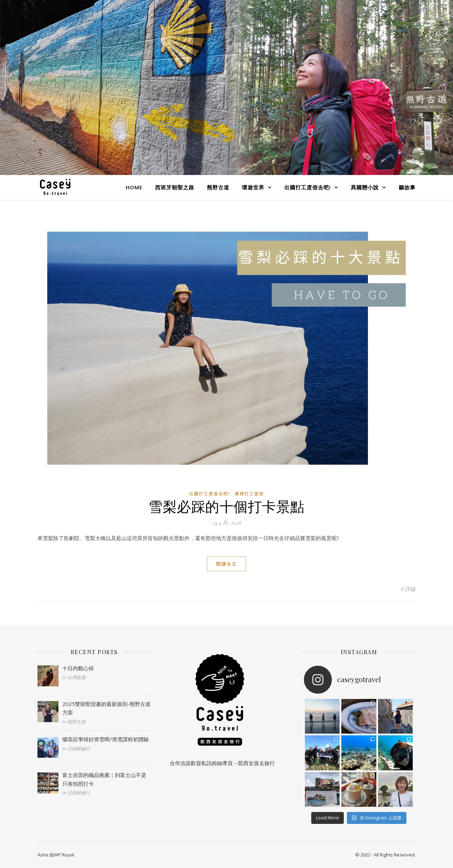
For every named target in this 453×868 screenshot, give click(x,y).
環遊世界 (253, 187)
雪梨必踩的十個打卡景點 (226, 506)
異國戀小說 (365, 187)
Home (134, 187)
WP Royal (64, 855)
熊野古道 (218, 187)
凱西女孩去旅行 (256, 763)
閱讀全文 (226, 564)
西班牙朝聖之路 (175, 187)
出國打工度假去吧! (308, 187)
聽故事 (407, 187)
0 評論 (408, 589)
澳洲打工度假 (249, 494)
